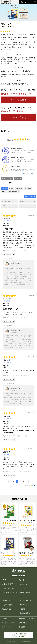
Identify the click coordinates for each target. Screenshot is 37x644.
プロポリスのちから (8, 588)
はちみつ (23, 597)
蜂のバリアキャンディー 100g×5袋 (18, 472)
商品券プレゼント (7, 609)
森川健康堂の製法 (7, 584)
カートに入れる (19, 100)
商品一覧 (21, 580)
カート (27, 2)
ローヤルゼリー (25, 588)
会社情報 (5, 619)
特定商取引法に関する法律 (27, 619)
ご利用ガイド (6, 601)
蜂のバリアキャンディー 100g (17, 250)
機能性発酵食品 (25, 592)
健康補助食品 (24, 605)
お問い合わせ (23, 623)
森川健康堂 (23, 627)
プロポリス (23, 584)
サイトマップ (6, 627)
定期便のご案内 (7, 605)
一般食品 (23, 609)
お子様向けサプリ (25, 601)
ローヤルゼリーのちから (10, 592)
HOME (4, 580)
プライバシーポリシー (9, 623)
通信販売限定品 (25, 613)
